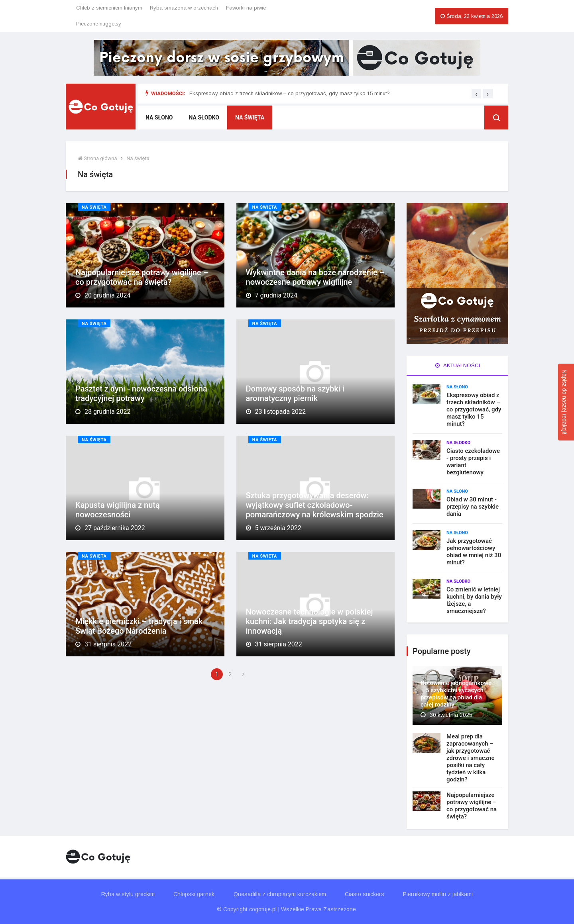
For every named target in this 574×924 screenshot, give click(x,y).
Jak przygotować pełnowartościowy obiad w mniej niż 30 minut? (474, 552)
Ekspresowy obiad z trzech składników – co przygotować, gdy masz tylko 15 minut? (290, 93)
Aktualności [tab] (458, 365)
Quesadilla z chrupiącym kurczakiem (280, 894)
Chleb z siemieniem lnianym (109, 8)
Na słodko (204, 117)
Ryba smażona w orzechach (184, 8)
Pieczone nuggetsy (99, 24)
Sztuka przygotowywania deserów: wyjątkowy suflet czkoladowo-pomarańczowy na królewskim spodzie (315, 505)
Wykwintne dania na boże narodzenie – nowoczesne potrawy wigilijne (315, 277)
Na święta (250, 117)
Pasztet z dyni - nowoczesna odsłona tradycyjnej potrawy (141, 393)
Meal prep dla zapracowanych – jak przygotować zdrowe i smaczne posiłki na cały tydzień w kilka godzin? (471, 758)
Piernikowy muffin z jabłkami (438, 894)
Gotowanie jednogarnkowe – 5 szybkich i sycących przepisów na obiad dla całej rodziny (456, 694)
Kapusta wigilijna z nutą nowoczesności (118, 510)
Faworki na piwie (246, 8)
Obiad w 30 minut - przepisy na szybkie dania (473, 507)
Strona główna (97, 158)
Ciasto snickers (365, 894)
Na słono (159, 117)
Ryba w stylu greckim (128, 894)
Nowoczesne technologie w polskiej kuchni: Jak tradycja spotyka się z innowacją (310, 621)
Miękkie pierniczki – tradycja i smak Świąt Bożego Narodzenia (139, 626)
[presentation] (476, 94)
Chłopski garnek (194, 894)
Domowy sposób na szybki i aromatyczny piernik (295, 393)
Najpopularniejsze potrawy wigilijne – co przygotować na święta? (142, 277)
